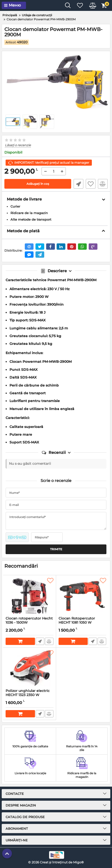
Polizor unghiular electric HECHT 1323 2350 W (30, 695)
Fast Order (78, 184)
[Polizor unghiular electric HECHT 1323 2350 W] (30, 668)
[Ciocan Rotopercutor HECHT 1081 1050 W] (82, 596)
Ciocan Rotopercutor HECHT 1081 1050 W (82, 623)
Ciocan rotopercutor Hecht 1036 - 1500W (30, 623)
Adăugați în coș (38, 184)
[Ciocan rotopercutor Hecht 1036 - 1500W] (30, 596)
